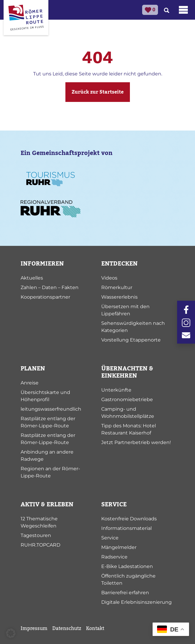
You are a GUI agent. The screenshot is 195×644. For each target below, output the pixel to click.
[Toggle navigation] (183, 10)
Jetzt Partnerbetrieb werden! (136, 442)
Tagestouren (36, 535)
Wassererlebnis (119, 297)
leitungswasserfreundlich (51, 409)
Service (110, 538)
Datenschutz (67, 629)
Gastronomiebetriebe (127, 399)
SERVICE (114, 505)
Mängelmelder (119, 547)
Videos (109, 278)
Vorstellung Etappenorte (131, 340)
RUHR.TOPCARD (40, 545)
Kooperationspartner (45, 297)
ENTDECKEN (119, 264)
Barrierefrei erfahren (125, 593)
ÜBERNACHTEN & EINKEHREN (127, 372)
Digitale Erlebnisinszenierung (136, 602)
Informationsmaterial (126, 528)
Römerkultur (117, 287)
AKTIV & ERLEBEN (47, 505)
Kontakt (95, 629)
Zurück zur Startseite (98, 92)
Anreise (30, 383)
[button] (11, 633)
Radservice (114, 557)
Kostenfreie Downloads (129, 519)
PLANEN (33, 369)
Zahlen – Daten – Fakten (50, 287)
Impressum (34, 629)
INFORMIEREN (42, 264)
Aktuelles (32, 278)
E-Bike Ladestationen (127, 566)
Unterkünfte (116, 390)
